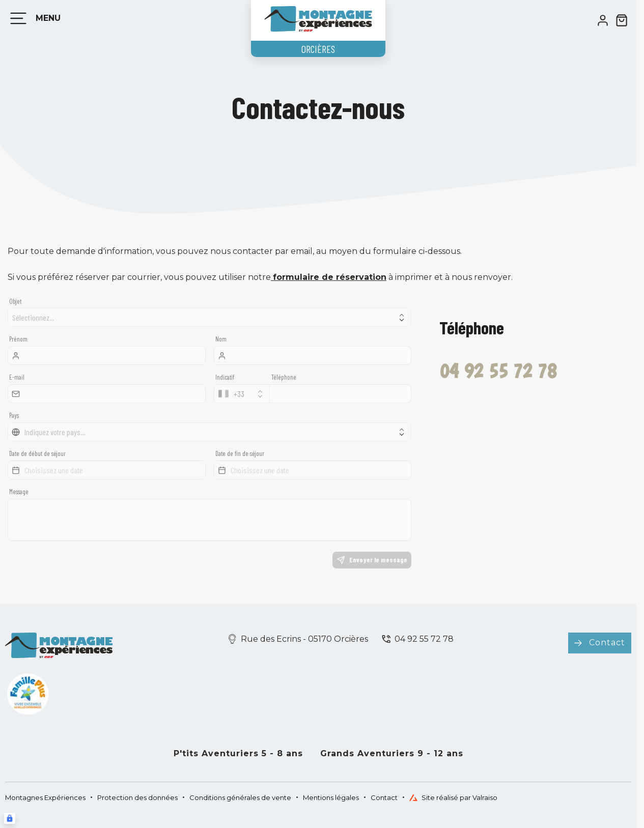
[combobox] (242, 394)
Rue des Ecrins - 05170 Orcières (304, 639)
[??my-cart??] (622, 20)
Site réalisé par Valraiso (453, 797)
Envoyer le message (372, 560)
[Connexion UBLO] (10, 818)
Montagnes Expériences (45, 797)
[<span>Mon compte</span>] (603, 20)
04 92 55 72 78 (424, 639)
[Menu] (33, 18)
